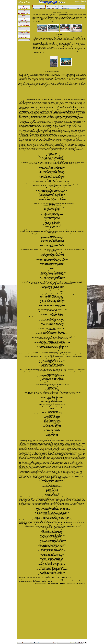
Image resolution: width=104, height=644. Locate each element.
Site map (85, 642)
